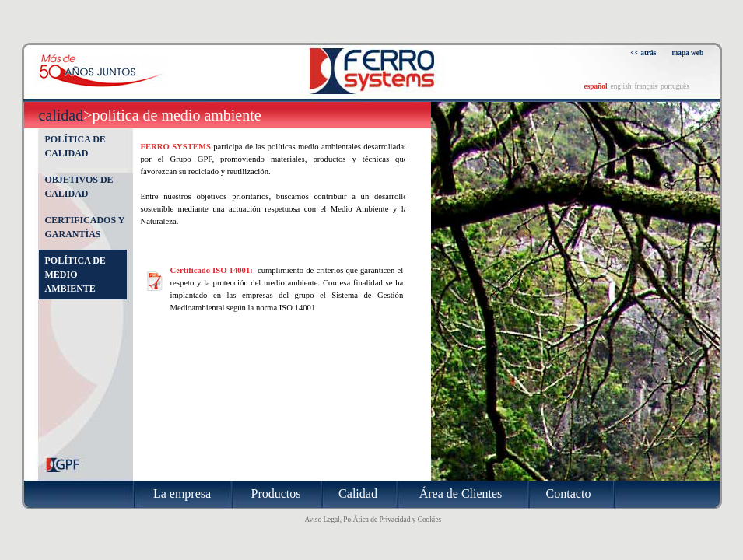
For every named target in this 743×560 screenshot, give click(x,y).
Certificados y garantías (85, 227)
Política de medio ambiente (75, 275)
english (621, 86)
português (675, 86)
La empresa (182, 493)
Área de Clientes (461, 493)
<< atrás (643, 53)
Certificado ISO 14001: (213, 270)
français (646, 86)
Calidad (61, 115)
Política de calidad (75, 146)
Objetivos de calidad (79, 187)
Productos (276, 493)
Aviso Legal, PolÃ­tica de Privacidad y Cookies (373, 520)
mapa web (688, 53)
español (596, 86)
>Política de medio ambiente (172, 115)
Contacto (569, 493)
